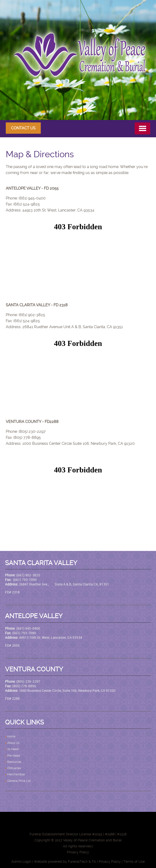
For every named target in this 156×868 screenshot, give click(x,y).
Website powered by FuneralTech (61, 862)
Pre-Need (14, 756)
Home (12, 736)
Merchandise (16, 774)
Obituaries (14, 768)
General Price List (19, 781)
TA (94, 862)
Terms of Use (134, 862)
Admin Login (21, 862)
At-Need (13, 749)
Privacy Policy (110, 862)
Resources (14, 762)
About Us (13, 743)
